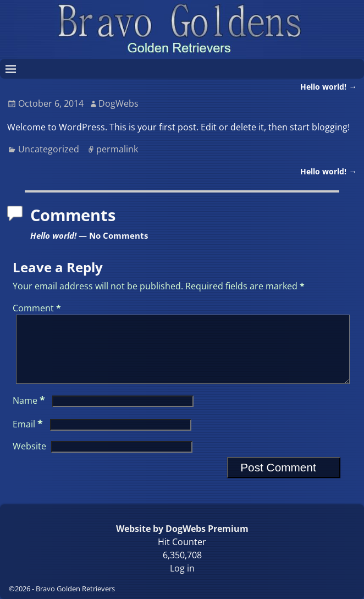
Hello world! (328, 87)
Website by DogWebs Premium (182, 529)
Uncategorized (49, 149)
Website (29, 459)
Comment (38, 308)
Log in (182, 568)
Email (29, 437)
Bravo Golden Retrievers (75, 589)
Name (30, 414)
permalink (117, 149)
